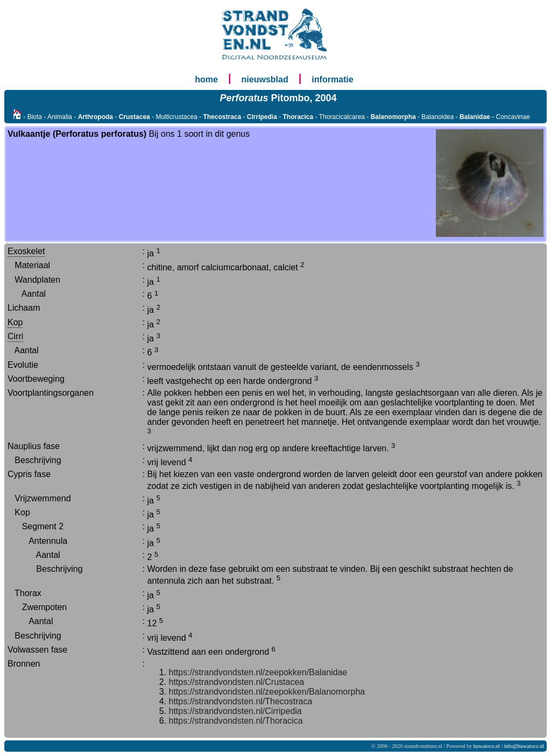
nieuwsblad (265, 79)
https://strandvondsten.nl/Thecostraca (241, 701)
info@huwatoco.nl (524, 746)
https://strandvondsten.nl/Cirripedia (235, 711)
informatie (332, 79)
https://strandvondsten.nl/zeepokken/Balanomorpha (267, 692)
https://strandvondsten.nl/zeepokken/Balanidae (258, 672)
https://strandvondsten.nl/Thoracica (236, 721)
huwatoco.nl (487, 746)
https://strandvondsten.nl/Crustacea (237, 682)
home (206, 79)
